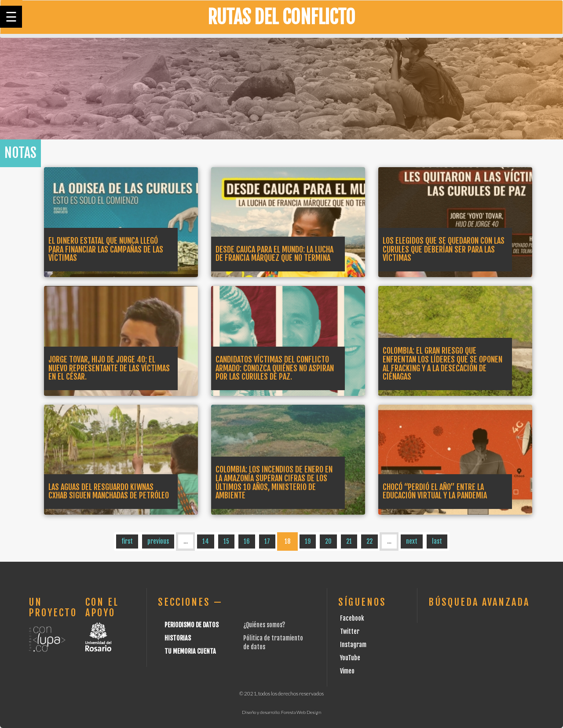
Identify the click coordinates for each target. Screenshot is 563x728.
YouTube (350, 658)
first (127, 541)
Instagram (353, 645)
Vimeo (347, 671)
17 (267, 541)
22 (369, 541)
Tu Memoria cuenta (190, 651)
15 (226, 541)
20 (328, 541)
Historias (178, 638)
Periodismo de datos (192, 625)
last (437, 541)
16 (247, 541)
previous (158, 541)
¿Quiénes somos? (264, 625)
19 (308, 541)
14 (206, 541)
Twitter (350, 631)
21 (349, 541)
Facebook (352, 618)
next (412, 541)
